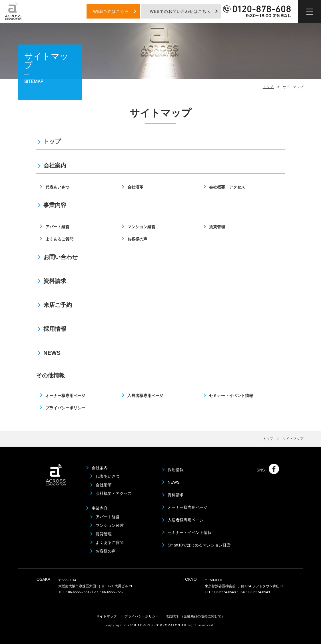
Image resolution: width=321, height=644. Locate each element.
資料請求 (55, 281)
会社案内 (55, 165)
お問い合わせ (61, 257)
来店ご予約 (58, 305)
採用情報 (55, 329)
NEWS (52, 353)
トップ (268, 88)
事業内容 (55, 205)
